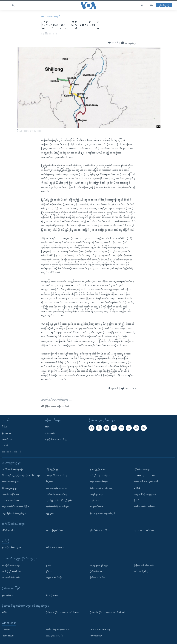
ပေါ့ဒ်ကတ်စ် (50, 433)
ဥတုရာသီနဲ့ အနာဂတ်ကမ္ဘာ (57, 475)
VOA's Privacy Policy (100, 630)
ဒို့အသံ (136, 500)
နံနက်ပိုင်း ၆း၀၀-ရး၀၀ (12, 547)
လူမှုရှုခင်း (50, 513)
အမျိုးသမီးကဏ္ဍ (97, 507)
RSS (47, 427)
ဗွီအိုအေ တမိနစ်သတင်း (144, 565)
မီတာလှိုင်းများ (52, 595)
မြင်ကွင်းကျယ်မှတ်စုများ (100, 475)
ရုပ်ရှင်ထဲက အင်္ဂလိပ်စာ (100, 530)
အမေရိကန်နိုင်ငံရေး (10, 494)
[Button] (113, 43)
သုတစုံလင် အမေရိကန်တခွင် (146, 482)
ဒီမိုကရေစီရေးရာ (9, 488)
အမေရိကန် (7, 439)
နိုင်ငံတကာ (7, 433)
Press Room (8, 636)
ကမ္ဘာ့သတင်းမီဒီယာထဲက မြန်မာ (16, 507)
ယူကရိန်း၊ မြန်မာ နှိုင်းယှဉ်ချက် (59, 500)
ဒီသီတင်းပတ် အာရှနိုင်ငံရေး (101, 488)
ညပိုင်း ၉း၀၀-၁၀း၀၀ (55, 547)
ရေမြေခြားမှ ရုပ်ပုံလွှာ (99, 565)
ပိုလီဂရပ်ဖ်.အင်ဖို (97, 571)
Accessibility (96, 636)
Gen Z (137, 488)
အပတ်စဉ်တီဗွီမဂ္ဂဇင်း (11, 577)
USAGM (6, 630)
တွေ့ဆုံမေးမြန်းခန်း (54, 577)
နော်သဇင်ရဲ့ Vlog (141, 571)
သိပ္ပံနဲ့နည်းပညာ (53, 469)
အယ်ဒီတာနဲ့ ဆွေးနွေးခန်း (12, 469)
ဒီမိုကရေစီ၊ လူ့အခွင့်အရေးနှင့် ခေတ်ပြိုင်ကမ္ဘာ (21, 475)
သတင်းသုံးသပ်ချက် (51, 16)
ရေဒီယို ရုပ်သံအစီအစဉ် (12, 571)
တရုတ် (5, 445)
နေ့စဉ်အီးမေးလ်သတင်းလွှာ (57, 439)
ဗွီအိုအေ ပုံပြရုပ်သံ (97, 577)
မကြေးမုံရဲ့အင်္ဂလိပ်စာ (55, 530)
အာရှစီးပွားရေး (96, 494)
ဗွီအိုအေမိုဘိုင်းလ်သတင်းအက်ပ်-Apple (62, 612)
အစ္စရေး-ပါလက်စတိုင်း (12, 452)
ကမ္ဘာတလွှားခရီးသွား (99, 482)
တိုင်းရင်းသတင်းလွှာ (142, 469)
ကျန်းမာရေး (95, 500)
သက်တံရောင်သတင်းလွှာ (144, 507)
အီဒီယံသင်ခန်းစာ (9, 530)
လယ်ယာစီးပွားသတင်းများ (57, 494)
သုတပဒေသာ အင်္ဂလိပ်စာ (144, 530)
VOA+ (5, 612)
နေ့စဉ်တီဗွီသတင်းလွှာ (11, 565)
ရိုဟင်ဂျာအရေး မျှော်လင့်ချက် (103, 513)
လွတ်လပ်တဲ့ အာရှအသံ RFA (58, 630)
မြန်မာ (5, 427)
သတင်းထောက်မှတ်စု (11, 500)
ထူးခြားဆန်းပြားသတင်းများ (57, 507)
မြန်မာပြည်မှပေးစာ (98, 469)
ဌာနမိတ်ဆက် (8, 595)
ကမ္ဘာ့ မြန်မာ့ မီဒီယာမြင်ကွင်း (14, 513)
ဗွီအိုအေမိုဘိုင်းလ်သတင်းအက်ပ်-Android (107, 612)
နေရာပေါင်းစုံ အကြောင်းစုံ (145, 494)
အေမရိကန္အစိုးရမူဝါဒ (55, 636)
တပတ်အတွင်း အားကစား (57, 488)
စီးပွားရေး (50, 482)
